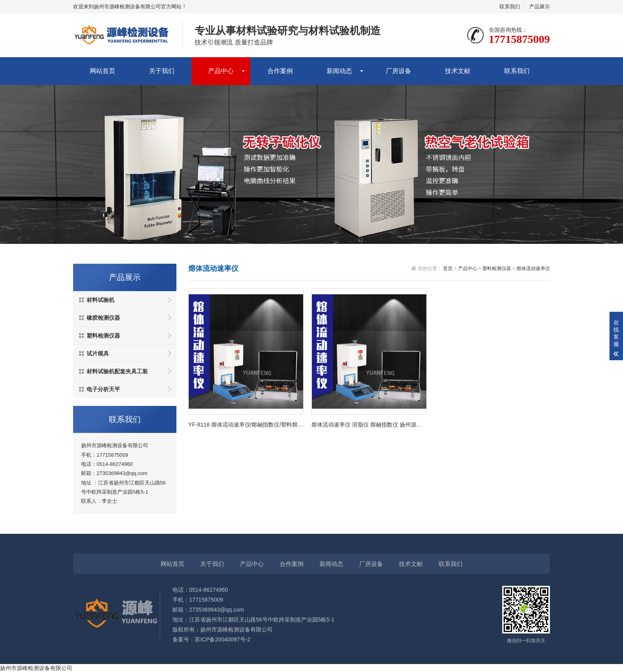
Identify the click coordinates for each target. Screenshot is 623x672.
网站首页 (103, 71)
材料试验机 (101, 300)
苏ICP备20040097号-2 (222, 639)
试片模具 (98, 353)
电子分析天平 (103, 389)
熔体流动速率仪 (533, 268)
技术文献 (458, 71)
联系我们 (510, 7)
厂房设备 (399, 71)
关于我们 (162, 71)
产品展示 (540, 7)
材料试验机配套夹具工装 (117, 371)
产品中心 (221, 71)
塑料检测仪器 (103, 336)
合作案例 (280, 71)
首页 (448, 268)
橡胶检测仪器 (103, 318)
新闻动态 (339, 71)
